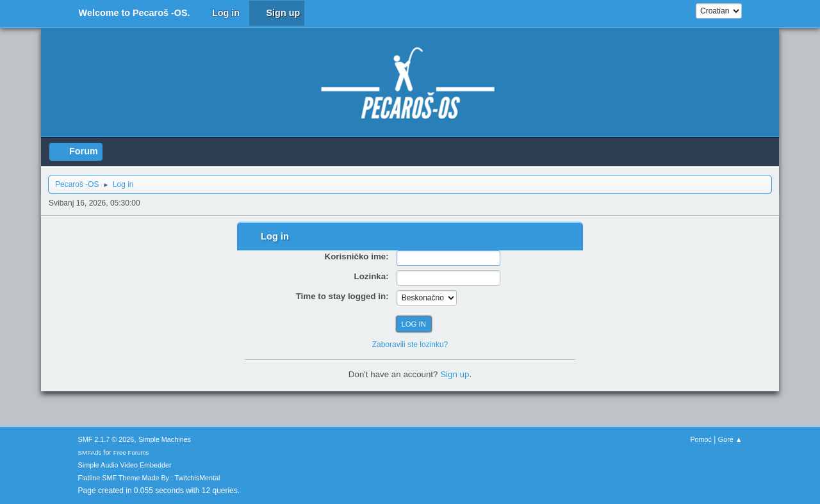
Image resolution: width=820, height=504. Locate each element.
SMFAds (90, 452)
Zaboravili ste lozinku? (410, 345)
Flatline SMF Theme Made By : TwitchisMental (149, 478)
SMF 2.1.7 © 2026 (106, 439)
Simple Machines (165, 439)
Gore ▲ (730, 439)
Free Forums (131, 452)
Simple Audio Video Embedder (125, 465)
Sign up (455, 374)
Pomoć (701, 439)
